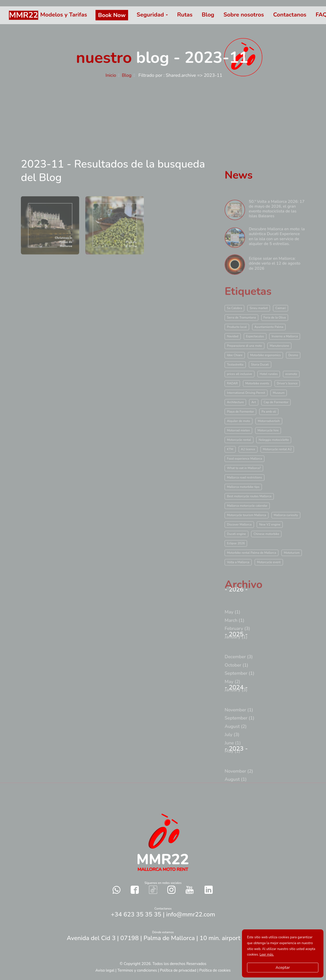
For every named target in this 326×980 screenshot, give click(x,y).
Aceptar (283, 968)
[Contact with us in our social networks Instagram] (171, 890)
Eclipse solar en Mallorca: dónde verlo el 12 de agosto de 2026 (275, 275)
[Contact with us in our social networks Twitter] (209, 890)
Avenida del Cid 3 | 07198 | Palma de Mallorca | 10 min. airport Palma (163, 938)
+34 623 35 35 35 (136, 914)
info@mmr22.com (191, 914)
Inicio (114, 75)
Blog (130, 75)
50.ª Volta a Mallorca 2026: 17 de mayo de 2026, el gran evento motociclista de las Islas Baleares (277, 220)
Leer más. (267, 955)
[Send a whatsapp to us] (117, 890)
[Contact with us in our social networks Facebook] (135, 890)
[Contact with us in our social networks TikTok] (153, 890)
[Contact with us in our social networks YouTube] (190, 890)
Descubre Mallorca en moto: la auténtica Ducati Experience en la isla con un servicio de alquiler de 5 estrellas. (277, 248)
